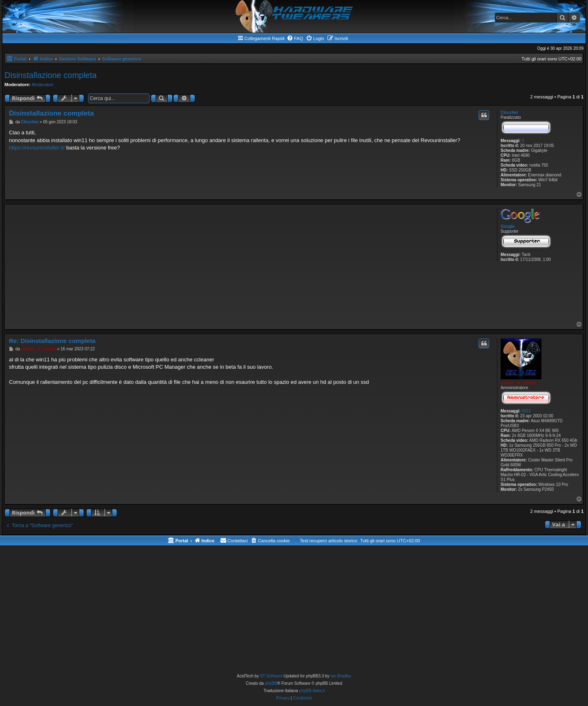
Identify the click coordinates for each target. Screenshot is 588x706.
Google (508, 226)
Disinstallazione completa (51, 75)
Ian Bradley (341, 676)
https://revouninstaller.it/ (37, 148)
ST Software (271, 676)
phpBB (271, 683)
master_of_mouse (518, 383)
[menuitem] (295, 38)
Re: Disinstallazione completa (52, 341)
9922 (526, 411)
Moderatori (43, 85)
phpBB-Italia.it (312, 691)
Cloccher (509, 112)
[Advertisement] (250, 264)
